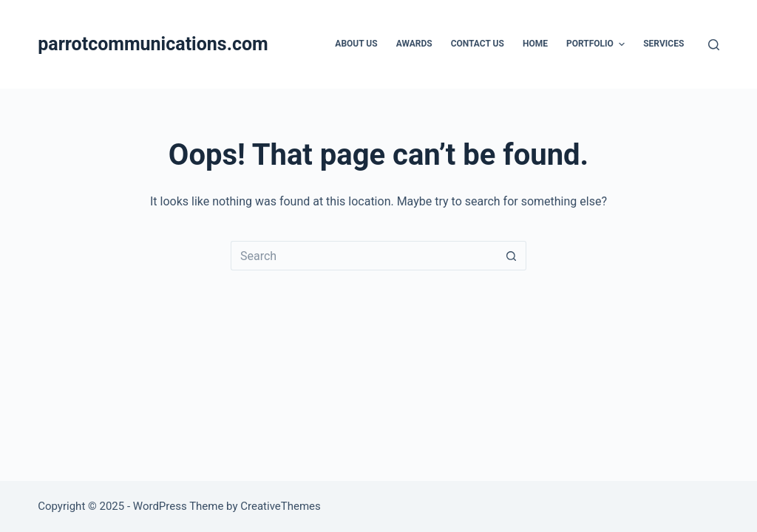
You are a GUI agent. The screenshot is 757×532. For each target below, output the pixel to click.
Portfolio (597, 44)
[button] (622, 44)
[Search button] (512, 256)
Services (663, 44)
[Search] (714, 45)
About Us (356, 44)
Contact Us (478, 44)
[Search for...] (364, 256)
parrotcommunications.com (153, 44)
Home (535, 44)
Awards (414, 44)
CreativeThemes (281, 506)
